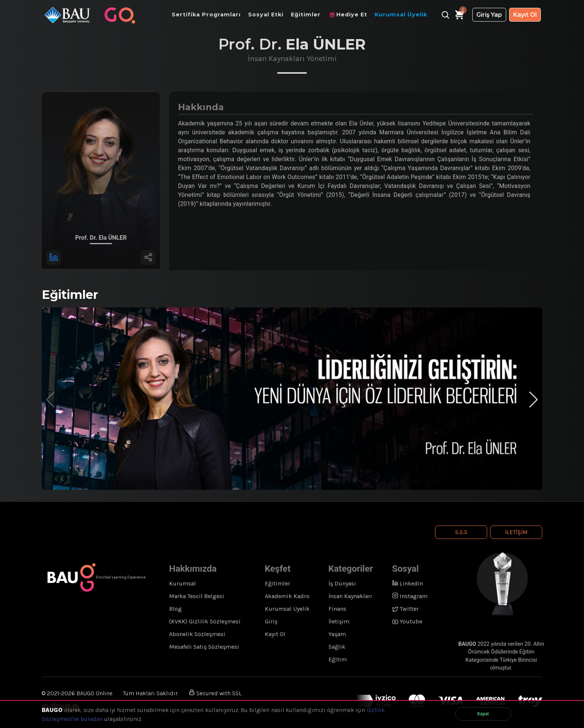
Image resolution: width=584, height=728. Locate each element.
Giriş (271, 621)
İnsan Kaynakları (350, 596)
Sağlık (337, 647)
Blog (175, 609)
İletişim (516, 532)
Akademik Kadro (287, 596)
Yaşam (337, 634)
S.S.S (461, 532)
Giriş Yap (489, 15)
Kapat (483, 714)
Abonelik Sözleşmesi (197, 634)
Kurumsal (182, 583)
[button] (534, 400)
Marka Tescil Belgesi (197, 596)
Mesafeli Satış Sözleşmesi (204, 647)
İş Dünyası (342, 583)
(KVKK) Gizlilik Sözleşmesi (205, 621)
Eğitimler (277, 583)
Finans (337, 609)
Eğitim (338, 659)
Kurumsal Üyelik (287, 609)
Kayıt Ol (525, 15)
